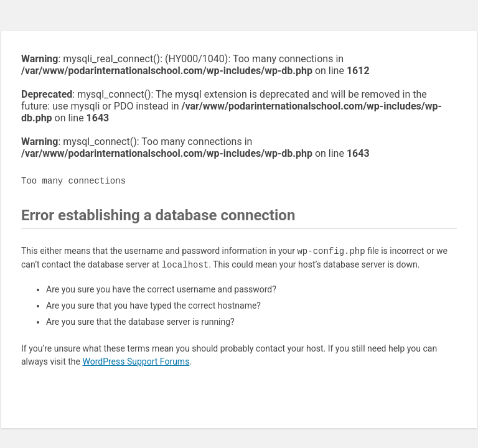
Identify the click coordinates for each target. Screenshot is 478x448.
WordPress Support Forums (136, 362)
